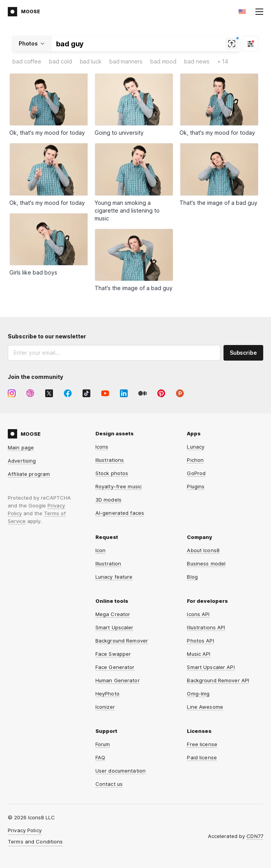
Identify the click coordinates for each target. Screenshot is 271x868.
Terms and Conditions (35, 842)
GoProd (196, 473)
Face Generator (115, 667)
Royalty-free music (119, 486)
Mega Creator (113, 614)
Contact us (109, 784)
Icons (102, 447)
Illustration (108, 563)
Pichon (195, 460)
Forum (103, 744)
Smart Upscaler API (211, 667)
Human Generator (118, 680)
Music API (199, 654)
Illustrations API (206, 627)
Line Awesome (205, 707)
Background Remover (122, 641)
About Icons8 (203, 550)
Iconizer (105, 707)
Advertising (22, 461)
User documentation (121, 771)
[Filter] (251, 44)
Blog (192, 577)
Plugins (196, 486)
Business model (206, 563)
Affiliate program (29, 474)
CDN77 (255, 836)
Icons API (198, 614)
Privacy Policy (25, 830)
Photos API (200, 641)
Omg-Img (198, 694)
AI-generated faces (120, 513)
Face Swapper (113, 654)
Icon (101, 550)
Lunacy (196, 447)
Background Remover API (218, 680)
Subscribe (243, 353)
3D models (108, 500)
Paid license (202, 757)
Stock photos (112, 473)
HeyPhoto (107, 694)
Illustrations (110, 460)
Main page (21, 447)
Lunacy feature (114, 577)
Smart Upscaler (114, 627)
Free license (202, 744)
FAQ (100, 757)
